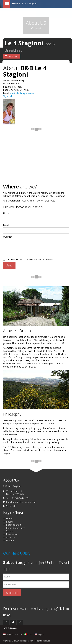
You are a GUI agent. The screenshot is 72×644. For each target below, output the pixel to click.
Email (6, 225)
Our (17, 553)
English (39, 635)
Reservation (12, 534)
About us (11, 537)
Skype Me (8, 96)
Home (9, 519)
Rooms (10, 522)
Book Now (12, 56)
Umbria (10, 541)
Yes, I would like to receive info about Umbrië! (28, 259)
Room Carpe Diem (16, 528)
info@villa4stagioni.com (22, 93)
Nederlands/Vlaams (13, 635)
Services (10, 531)
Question (8, 237)
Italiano (29, 635)
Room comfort (14, 525)
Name (6, 213)
